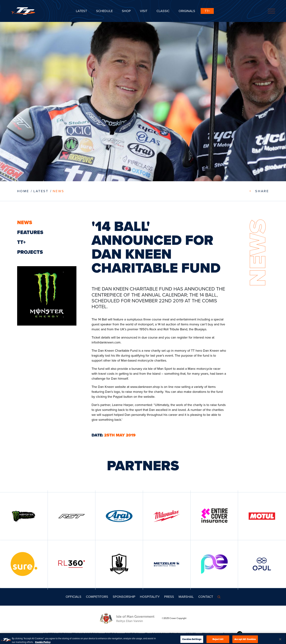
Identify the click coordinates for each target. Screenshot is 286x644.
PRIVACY (207, 634)
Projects (30, 252)
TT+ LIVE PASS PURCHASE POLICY (162, 634)
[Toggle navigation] (271, 11)
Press (169, 597)
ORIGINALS (187, 11)
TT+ (207, 11)
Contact (206, 597)
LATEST (41, 191)
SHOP (126, 11)
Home (23, 191)
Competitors (97, 597)
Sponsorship (124, 597)
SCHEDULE (104, 11)
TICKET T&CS (132, 634)
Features (30, 232)
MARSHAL (186, 597)
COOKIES (191, 634)
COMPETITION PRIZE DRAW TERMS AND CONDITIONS (71, 634)
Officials (74, 597)
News (59, 191)
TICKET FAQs (112, 634)
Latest (81, 11)
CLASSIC (163, 11)
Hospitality (150, 597)
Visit (144, 11)
